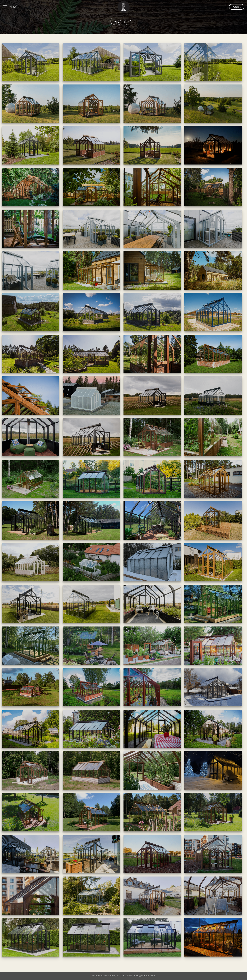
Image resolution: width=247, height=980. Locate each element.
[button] (11, 7)
